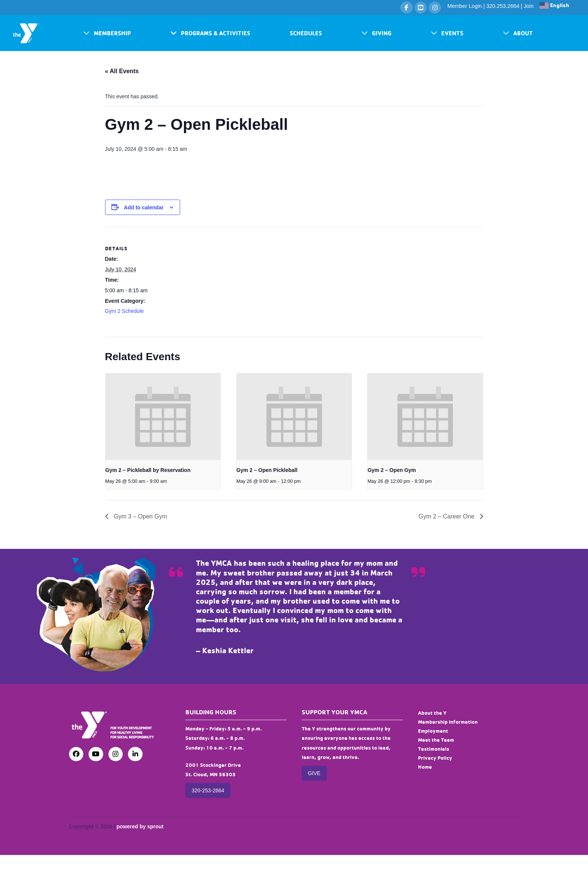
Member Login (465, 6)
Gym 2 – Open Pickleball (267, 470)
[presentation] (163, 416)
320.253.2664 (503, 6)
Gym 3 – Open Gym (140, 516)
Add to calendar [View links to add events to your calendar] (144, 207)
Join (529, 6)
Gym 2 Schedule (125, 311)
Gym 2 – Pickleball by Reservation (148, 470)
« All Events (122, 71)
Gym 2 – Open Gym (392, 470)
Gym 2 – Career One (447, 516)
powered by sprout (140, 826)
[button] (107, 33)
